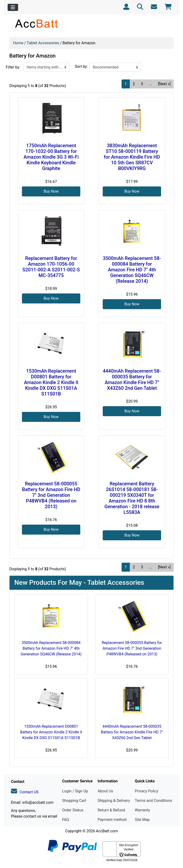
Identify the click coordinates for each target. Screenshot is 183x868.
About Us (105, 791)
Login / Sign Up (75, 791)
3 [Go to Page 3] (142, 84)
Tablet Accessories (43, 43)
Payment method (112, 820)
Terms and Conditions (153, 801)
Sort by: (81, 66)
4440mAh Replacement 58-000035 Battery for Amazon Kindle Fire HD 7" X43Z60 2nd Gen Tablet (132, 380)
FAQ (66, 820)
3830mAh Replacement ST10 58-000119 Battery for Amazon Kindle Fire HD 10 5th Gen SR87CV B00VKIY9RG (132, 157)
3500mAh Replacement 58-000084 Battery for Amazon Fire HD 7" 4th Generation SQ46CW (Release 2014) (132, 270)
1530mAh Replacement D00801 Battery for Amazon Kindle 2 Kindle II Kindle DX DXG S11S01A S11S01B (51, 382)
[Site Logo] (37, 23)
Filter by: (13, 67)
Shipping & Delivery (114, 801)
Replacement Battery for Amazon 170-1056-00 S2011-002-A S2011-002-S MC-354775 (51, 267)
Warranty (142, 810)
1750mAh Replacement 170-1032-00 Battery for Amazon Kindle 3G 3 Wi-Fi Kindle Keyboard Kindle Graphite (51, 157)
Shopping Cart (74, 801)
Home (18, 43)
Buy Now (51, 191)
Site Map (142, 820)
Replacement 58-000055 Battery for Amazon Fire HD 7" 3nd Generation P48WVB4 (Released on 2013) (51, 495)
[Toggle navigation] (13, 7)
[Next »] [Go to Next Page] (164, 84)
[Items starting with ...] (46, 67)
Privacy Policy (147, 791)
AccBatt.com (107, 831)
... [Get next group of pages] (150, 84)
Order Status (73, 810)
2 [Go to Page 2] (134, 84)
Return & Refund (111, 810)
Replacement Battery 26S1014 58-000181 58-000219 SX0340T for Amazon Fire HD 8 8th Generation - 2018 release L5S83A (132, 498)
